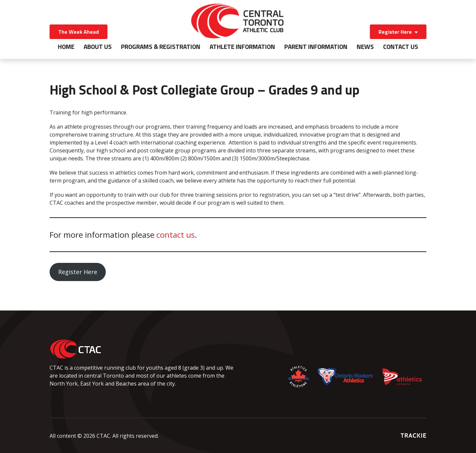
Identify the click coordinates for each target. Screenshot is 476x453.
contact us (176, 235)
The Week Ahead (79, 32)
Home (66, 47)
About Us (98, 47)
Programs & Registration (161, 47)
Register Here (395, 32)
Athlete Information (242, 47)
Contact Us (401, 47)
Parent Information (316, 47)
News (365, 47)
